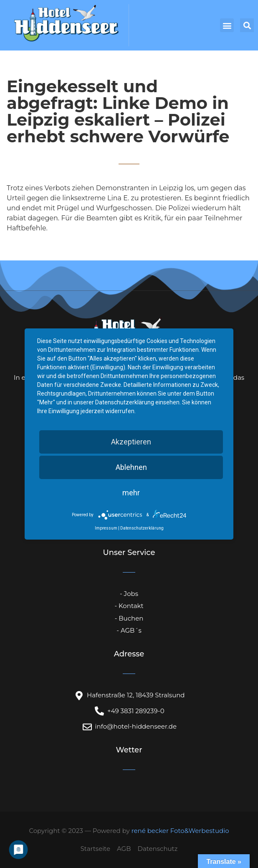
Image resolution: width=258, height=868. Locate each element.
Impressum (106, 528)
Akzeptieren (131, 442)
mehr (131, 493)
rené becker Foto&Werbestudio (180, 831)
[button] (227, 25)
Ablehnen (131, 467)
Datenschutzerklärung (142, 528)
